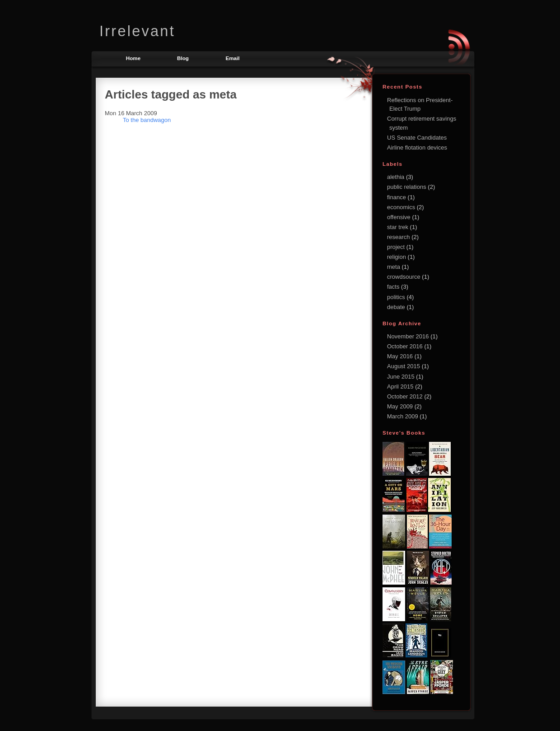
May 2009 (401, 406)
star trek (398, 227)
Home (133, 58)
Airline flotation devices (417, 148)
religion (397, 257)
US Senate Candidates (417, 138)
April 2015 (401, 387)
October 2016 (406, 346)
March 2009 (403, 416)
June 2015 (401, 377)
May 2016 (401, 356)
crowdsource (404, 277)
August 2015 (404, 366)
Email (232, 58)
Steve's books (404, 433)
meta (394, 267)
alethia (396, 177)
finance (397, 197)
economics (401, 207)
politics (396, 297)
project (396, 247)
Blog (183, 58)
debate (396, 307)
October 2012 (406, 396)
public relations (407, 187)
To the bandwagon (147, 120)
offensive (399, 217)
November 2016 (409, 336)
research (399, 237)
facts (393, 287)
